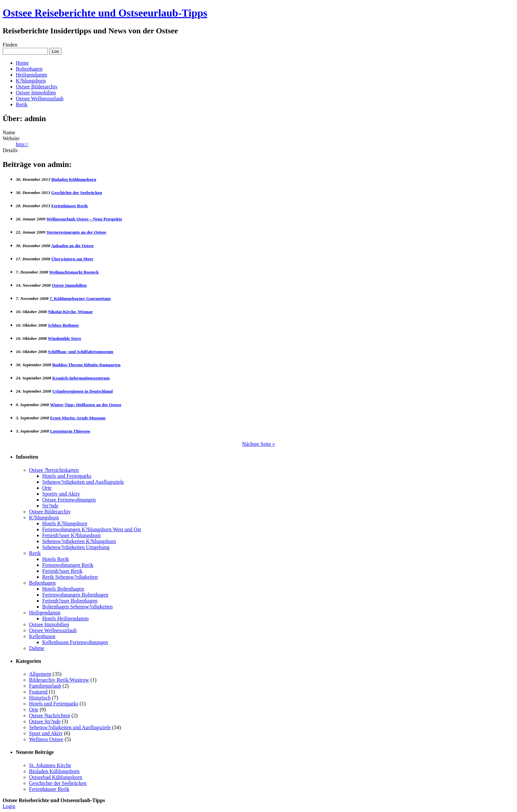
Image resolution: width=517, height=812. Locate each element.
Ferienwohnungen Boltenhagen (75, 595)
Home (22, 63)
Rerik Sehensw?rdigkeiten (70, 577)
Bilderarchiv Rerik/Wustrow (59, 680)
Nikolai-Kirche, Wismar (70, 312)
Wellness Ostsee (46, 739)
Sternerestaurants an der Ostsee (76, 232)
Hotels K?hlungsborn (65, 523)
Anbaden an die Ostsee (72, 246)
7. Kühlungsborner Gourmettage (80, 298)
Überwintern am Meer (72, 259)
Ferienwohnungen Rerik (68, 565)
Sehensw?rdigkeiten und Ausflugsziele (83, 482)
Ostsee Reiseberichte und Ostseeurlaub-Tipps (105, 13)
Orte (47, 488)
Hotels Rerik (56, 559)
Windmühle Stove (64, 338)
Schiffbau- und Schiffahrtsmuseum (80, 352)
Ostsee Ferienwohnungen (69, 500)
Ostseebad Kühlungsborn (56, 777)
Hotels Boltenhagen (63, 589)
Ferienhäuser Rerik (70, 206)
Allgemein (40, 674)
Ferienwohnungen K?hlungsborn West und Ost (92, 529)
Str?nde (50, 506)
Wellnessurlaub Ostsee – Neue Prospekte (84, 219)
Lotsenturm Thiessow (70, 431)
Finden (10, 45)
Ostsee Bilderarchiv (37, 87)
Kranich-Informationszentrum (81, 378)
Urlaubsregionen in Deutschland (83, 391)
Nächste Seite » (258, 444)
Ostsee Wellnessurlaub (40, 98)
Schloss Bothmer (63, 325)
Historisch (40, 698)
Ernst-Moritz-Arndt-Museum (78, 418)
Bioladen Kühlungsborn (74, 179)
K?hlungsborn (31, 81)
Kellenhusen (42, 636)
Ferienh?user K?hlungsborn (71, 535)
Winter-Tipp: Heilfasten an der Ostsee (86, 405)
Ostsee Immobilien (36, 93)
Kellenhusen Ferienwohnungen (75, 642)
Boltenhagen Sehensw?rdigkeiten (77, 607)
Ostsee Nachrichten (50, 715)
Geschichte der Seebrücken (77, 193)
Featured (38, 692)
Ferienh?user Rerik (62, 571)
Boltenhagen (29, 69)
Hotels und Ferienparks (67, 476)
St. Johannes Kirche (50, 765)
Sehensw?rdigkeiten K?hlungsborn (79, 541)
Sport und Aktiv (46, 733)
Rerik (22, 104)
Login (9, 806)
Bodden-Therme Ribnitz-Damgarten (87, 365)
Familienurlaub (45, 686)
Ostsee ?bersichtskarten (54, 470)
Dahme (37, 648)
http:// (22, 144)
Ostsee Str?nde (45, 721)
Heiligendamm (31, 75)
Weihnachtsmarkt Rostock (74, 272)
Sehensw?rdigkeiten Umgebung (76, 547)
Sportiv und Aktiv (61, 494)
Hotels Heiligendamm (65, 618)
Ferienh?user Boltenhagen (70, 601)
